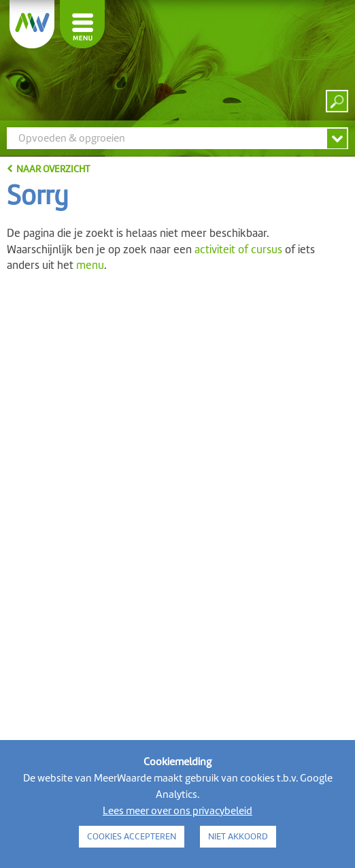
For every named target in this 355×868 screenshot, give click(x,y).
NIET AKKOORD (238, 836)
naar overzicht (53, 169)
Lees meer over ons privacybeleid (177, 811)
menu (90, 265)
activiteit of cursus (238, 250)
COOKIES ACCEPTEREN (132, 836)
